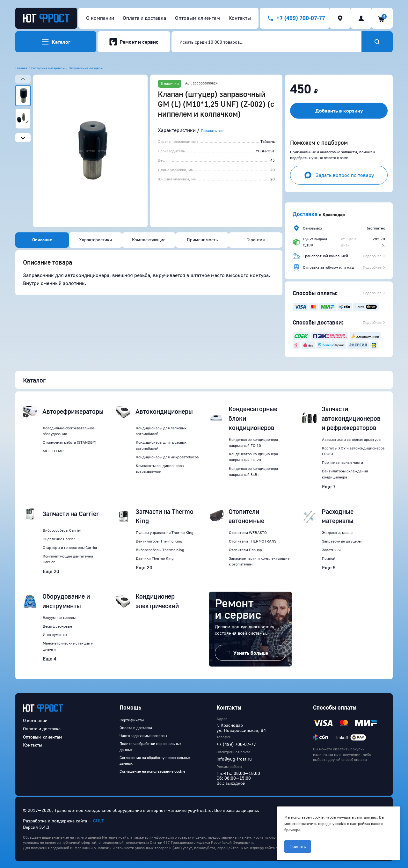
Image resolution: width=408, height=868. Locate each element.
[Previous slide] (23, 79)
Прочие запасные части (342, 462)
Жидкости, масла (337, 532)
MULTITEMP (53, 451)
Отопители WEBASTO (248, 532)
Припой (329, 558)
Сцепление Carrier (59, 539)
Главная (21, 68)
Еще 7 (329, 486)
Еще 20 (51, 571)
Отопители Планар (245, 550)
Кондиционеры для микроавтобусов (167, 457)
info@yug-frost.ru (234, 759)
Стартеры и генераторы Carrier (70, 547)
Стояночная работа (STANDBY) (69, 442)
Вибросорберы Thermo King (160, 550)
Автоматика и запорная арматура (351, 439)
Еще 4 (50, 659)
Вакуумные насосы (59, 618)
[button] (90, 151)
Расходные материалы (48, 68)
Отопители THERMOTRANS (253, 541)
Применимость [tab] (202, 240)
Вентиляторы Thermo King (159, 541)
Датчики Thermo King (155, 558)
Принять (298, 846)
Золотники (331, 550)
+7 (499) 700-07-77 (236, 744)
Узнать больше (251, 653)
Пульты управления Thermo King (165, 532)
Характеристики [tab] (95, 240)
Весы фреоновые (57, 626)
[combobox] (266, 42)
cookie (318, 817)
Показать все (212, 131)
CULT (98, 821)
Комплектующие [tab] (149, 240)
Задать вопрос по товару (339, 175)
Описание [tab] (42, 240)
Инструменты (55, 635)
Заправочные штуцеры (86, 68)
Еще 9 (329, 567)
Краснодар (334, 214)
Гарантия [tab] (256, 240)
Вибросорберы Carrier (62, 530)
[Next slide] (23, 138)
